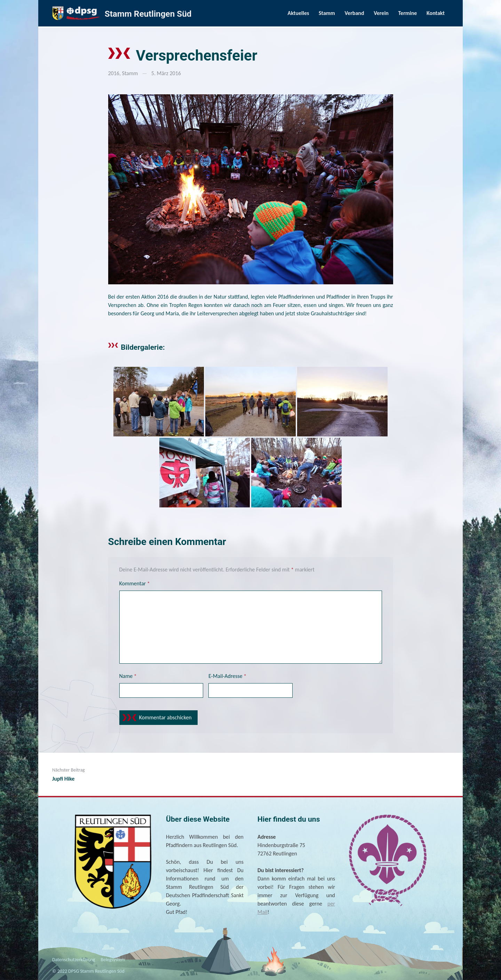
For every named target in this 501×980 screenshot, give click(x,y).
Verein (381, 13)
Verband (354, 13)
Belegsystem (113, 960)
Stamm (327, 13)
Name (128, 676)
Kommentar (135, 583)
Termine (408, 13)
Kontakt (436, 13)
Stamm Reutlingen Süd (148, 14)
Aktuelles (299, 13)
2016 (114, 73)
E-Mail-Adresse (227, 676)
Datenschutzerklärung (74, 960)
